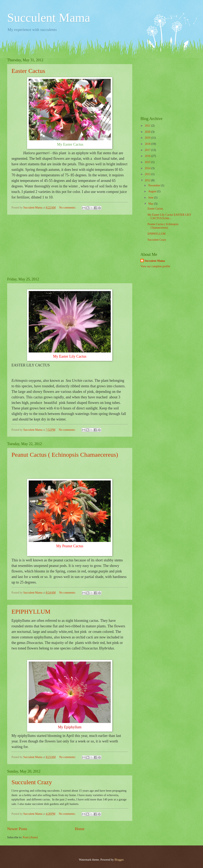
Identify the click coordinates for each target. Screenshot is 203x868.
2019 (148, 138)
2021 (148, 126)
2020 (148, 132)
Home (80, 829)
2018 (148, 144)
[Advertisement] (70, 246)
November (155, 185)
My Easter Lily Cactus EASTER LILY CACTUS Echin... (169, 216)
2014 (148, 168)
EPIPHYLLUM (31, 611)
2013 (148, 174)
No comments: (68, 208)
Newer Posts (17, 829)
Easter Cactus (28, 71)
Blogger (119, 860)
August (153, 191)
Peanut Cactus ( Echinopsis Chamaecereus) (65, 455)
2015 (148, 162)
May (151, 204)
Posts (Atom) (30, 837)
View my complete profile (155, 266)
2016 (148, 156)
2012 (148, 180)
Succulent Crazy (32, 782)
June (151, 198)
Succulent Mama (49, 18)
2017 (148, 150)
